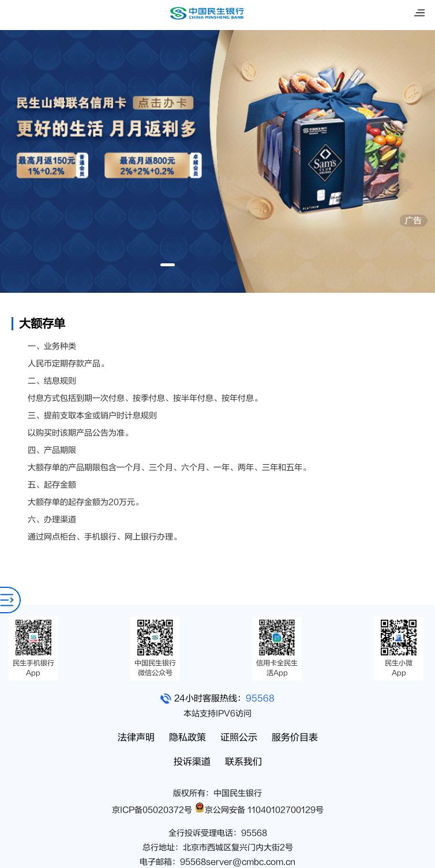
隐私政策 (187, 737)
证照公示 (239, 737)
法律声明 (136, 737)
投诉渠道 (192, 762)
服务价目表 (295, 737)
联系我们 (243, 762)
